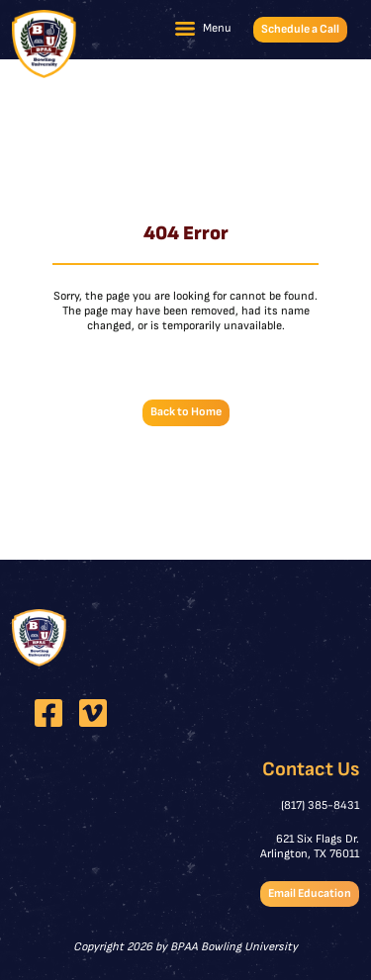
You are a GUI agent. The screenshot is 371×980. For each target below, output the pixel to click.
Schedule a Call (300, 29)
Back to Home (186, 412)
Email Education (310, 893)
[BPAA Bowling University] (44, 44)
